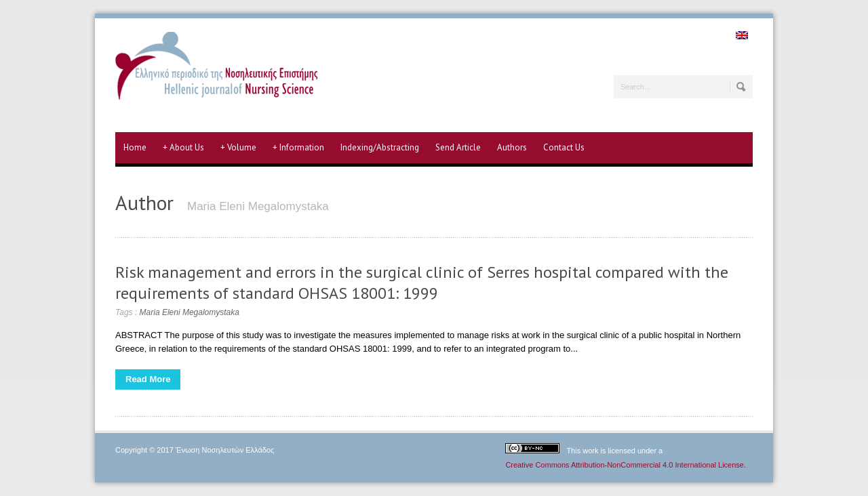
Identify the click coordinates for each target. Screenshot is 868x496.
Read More (148, 379)
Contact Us (564, 147)
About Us (183, 148)
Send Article (458, 147)
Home (135, 147)
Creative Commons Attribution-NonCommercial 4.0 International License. (626, 465)
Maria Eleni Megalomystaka (190, 312)
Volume (238, 148)
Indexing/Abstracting (380, 147)
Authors (512, 147)
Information (298, 148)
